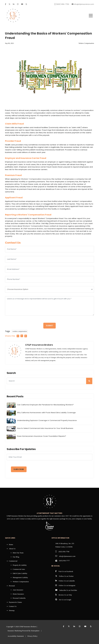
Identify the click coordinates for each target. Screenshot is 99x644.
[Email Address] (49, 269)
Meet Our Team (18, 553)
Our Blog (16, 557)
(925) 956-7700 (64, 552)
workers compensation (20, 331)
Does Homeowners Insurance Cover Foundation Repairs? (42, 436)
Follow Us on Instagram (67, 585)
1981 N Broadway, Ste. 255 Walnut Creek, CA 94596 (65, 545)
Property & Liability (20, 565)
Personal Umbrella (19, 598)
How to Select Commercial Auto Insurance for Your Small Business (45, 428)
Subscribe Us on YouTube (68, 590)
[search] (89, 381)
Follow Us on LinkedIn (67, 581)
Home (11, 544)
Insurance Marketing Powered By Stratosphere (24, 631)
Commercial (13, 561)
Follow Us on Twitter (66, 576)
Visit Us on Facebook (66, 571)
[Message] (49, 306)
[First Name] (49, 249)
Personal (12, 586)
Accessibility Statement (16, 636)
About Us (12, 549)
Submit (49, 326)
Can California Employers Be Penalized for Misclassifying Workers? (45, 405)
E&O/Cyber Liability (20, 573)
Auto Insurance (18, 590)
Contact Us (13, 606)
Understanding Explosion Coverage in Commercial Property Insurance (47, 420)
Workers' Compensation (33, 226)
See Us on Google (65, 600)
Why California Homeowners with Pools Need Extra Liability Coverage (46, 413)
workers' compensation (84, 110)
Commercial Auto (19, 569)
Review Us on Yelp (65, 595)
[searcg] (49, 381)
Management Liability (20, 577)
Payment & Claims (15, 602)
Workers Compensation (21, 582)
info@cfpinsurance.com (67, 556)
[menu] (91, 16)
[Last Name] (49, 259)
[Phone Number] (49, 279)
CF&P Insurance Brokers (33, 229)
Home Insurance (18, 594)
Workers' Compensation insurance (36, 179)
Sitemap (12, 610)
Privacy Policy (32, 636)
